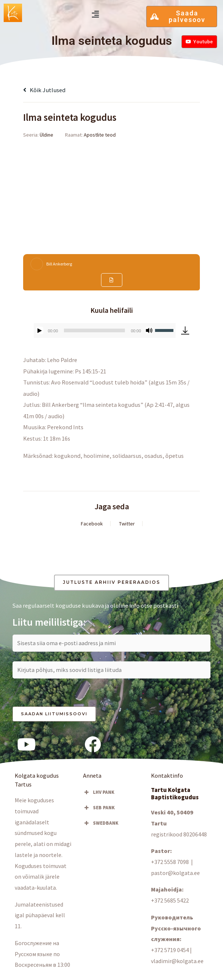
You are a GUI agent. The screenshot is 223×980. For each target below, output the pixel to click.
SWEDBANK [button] (101, 823)
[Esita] (40, 330)
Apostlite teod (100, 135)
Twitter (127, 524)
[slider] (94, 330)
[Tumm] (149, 330)
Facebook (92, 524)
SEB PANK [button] (99, 808)
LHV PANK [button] (99, 792)
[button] (95, 14)
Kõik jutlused (44, 90)
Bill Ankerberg (59, 264)
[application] (105, 330)
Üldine (46, 135)
